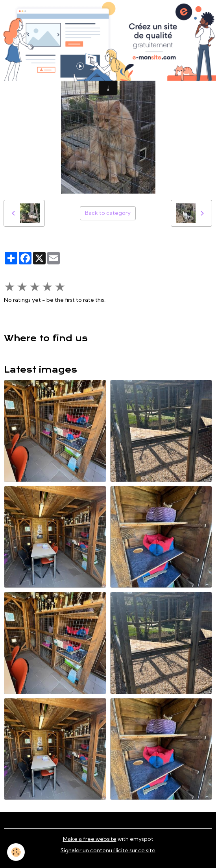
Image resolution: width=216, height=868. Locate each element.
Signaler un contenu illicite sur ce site (108, 850)
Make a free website (90, 839)
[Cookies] (16, 852)
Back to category (108, 213)
